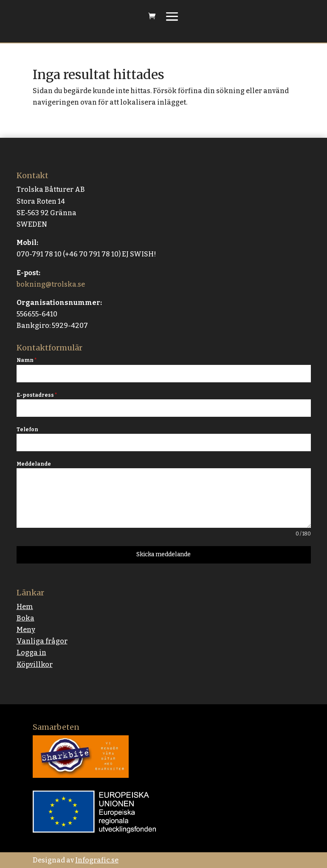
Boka (25, 618)
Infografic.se (97, 860)
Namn (27, 360)
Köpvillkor (35, 665)
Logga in (31, 653)
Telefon (27, 430)
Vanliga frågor (42, 641)
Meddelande (34, 464)
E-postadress (37, 395)
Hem (25, 607)
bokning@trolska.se (51, 284)
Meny (26, 630)
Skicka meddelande (163, 554)
